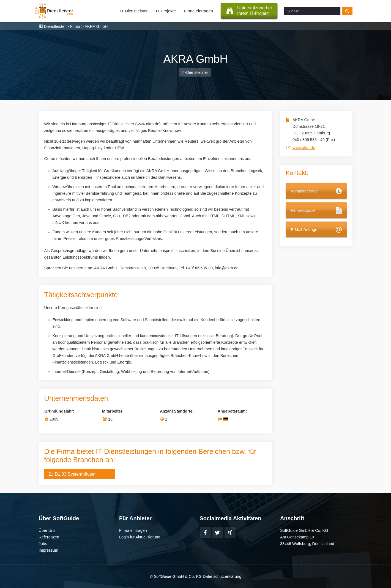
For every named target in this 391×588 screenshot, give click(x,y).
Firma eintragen (199, 11)
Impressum (49, 550)
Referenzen (49, 537)
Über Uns (47, 530)
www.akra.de (304, 148)
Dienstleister (55, 26)
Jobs (43, 544)
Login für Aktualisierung (140, 537)
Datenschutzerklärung (222, 576)
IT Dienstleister (134, 11)
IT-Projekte (166, 11)
